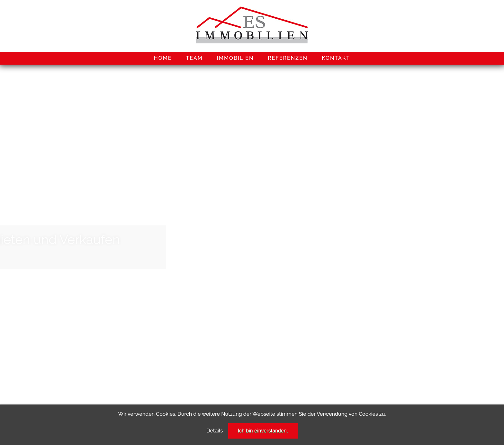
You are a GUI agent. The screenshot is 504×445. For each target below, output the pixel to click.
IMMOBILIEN (235, 58)
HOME (163, 58)
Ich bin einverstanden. (263, 431)
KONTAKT (336, 58)
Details (215, 431)
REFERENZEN (288, 58)
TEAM (194, 58)
